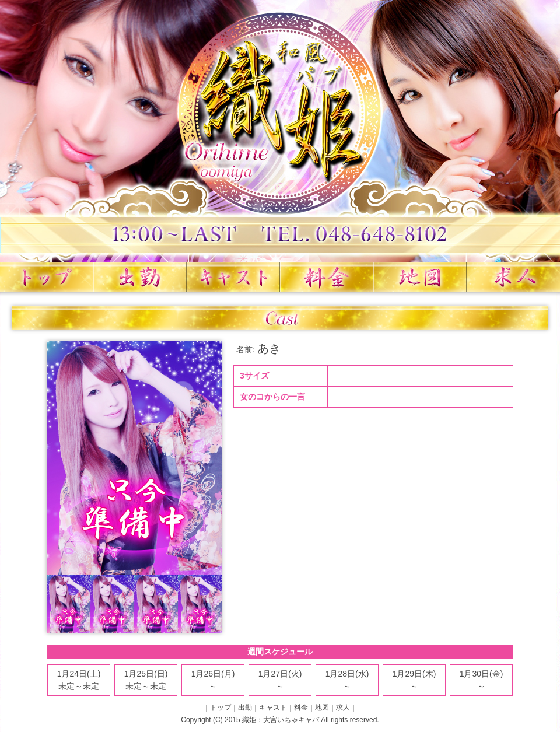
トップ (47, 277)
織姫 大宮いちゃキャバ (280, 131)
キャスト (233, 277)
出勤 (140, 277)
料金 (327, 277)
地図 (420, 277)
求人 (513, 277)
